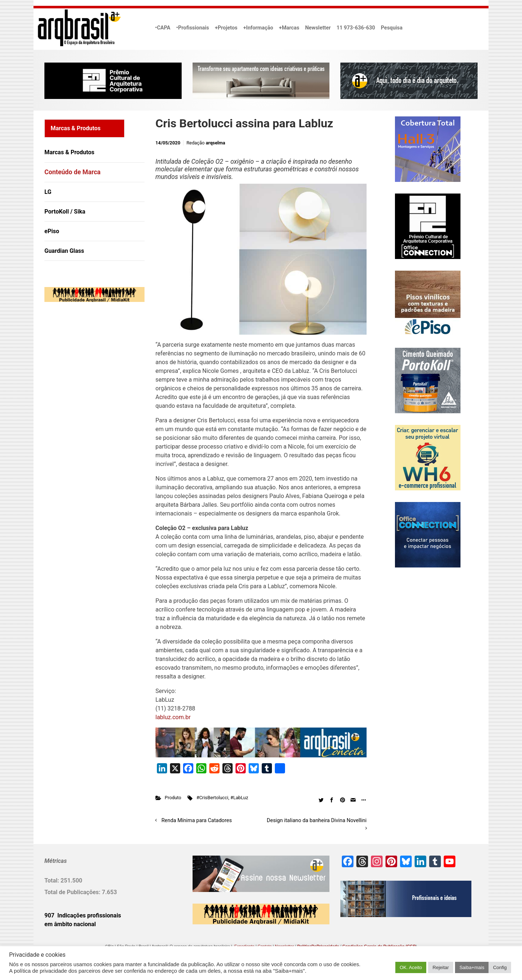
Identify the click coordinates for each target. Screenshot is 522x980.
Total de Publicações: (73, 892)
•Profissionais (193, 28)
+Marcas (289, 28)
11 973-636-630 (356, 28)
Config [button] (500, 967)
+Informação (258, 28)
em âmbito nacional (70, 924)
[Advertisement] (90, 382)
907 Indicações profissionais (83, 915)
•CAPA (163, 28)
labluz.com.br (173, 717)
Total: (52, 881)
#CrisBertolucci (212, 798)
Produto (173, 798)
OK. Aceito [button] (411, 967)
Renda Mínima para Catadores (197, 820)
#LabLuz (239, 798)
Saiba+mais (472, 967)
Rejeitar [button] (441, 967)
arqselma (215, 143)
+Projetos (226, 28)
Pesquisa (391, 28)
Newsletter (318, 28)
